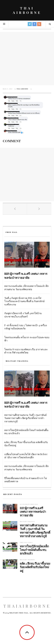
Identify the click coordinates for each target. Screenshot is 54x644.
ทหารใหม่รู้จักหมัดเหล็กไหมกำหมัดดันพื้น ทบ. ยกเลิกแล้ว (26, 432)
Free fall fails (26, 543)
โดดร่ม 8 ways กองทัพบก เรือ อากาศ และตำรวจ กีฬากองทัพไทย (26, 351)
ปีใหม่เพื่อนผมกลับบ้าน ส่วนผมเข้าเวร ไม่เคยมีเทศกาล (26, 480)
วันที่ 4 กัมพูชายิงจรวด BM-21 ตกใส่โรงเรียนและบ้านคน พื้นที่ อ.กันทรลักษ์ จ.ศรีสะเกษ (24, 301)
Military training (27, 560)
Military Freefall (27, 522)
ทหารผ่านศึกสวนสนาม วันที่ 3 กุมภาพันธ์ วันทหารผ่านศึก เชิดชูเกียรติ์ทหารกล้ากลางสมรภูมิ (25, 418)
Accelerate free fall (29, 504)
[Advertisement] (27, 59)
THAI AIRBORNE (27, 10)
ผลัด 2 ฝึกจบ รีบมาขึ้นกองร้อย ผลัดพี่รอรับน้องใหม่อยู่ (26, 444)
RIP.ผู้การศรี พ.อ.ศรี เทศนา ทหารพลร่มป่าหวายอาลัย (26, 276)
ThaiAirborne (27, 606)
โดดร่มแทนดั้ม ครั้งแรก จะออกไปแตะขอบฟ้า (27, 339)
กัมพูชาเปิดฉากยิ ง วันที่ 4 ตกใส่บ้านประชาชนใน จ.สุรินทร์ (23, 315)
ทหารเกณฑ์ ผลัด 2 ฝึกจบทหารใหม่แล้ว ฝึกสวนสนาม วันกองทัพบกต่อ (27, 288)
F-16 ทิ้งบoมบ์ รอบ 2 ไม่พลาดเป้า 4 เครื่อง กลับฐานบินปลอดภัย (26, 327)
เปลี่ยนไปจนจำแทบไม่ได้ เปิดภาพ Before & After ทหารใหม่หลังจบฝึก (26, 456)
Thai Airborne (22, 89)
